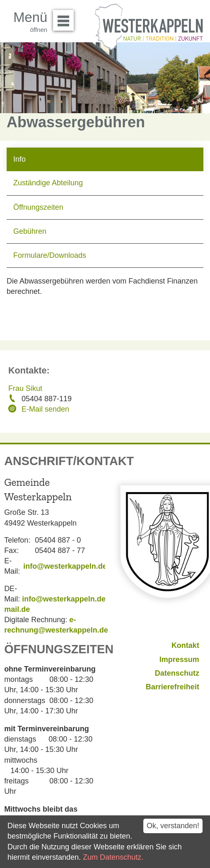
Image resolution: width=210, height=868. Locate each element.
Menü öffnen (66, 17)
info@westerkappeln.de (65, 566)
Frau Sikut (25, 388)
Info (19, 159)
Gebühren (30, 231)
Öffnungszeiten (38, 207)
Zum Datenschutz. (113, 857)
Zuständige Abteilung (48, 183)
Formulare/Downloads (50, 255)
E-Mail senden (45, 409)
